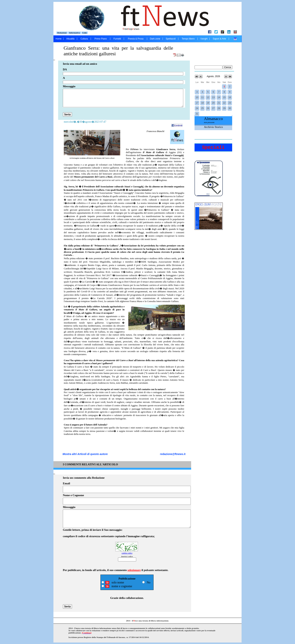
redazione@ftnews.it (173, 454)
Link (85, 33)
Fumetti (117, 39)
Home (59, 39)
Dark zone (155, 39)
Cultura (84, 39)
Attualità (70, 39)
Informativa (75, 33)
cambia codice (127, 553)
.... (235, 39)
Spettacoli (171, 39)
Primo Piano (101, 39)
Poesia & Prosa (136, 39)
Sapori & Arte (219, 39)
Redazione (62, 33)
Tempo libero (188, 39)
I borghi (204, 39)
